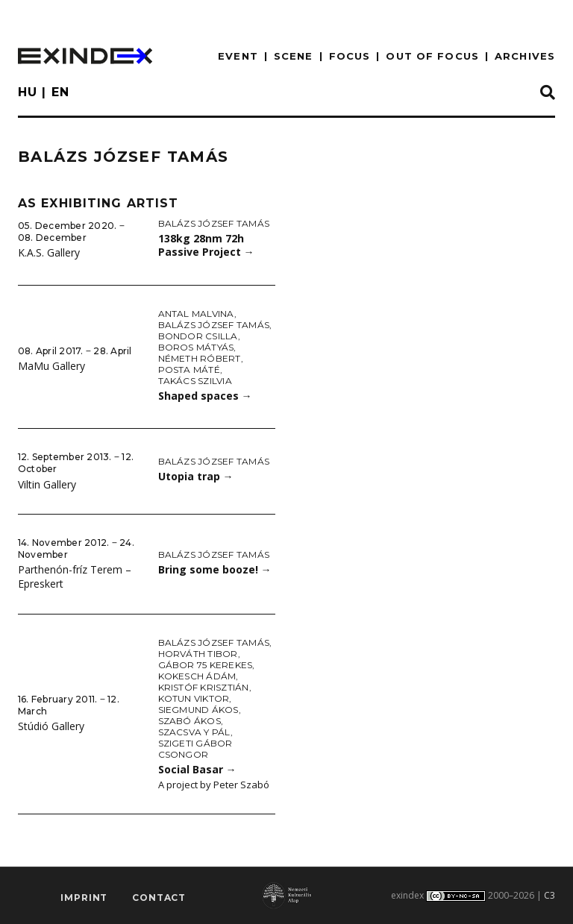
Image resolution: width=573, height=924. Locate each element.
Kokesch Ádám (197, 676)
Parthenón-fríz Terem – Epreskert (75, 576)
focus (350, 56)
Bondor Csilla (198, 336)
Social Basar (197, 769)
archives (525, 56)
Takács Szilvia (195, 381)
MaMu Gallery (51, 366)
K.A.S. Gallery (49, 252)
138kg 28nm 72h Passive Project (206, 245)
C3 (549, 895)
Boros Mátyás (196, 347)
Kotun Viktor (194, 698)
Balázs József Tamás (214, 223)
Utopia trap (196, 476)
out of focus (432, 56)
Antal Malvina (196, 314)
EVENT (238, 56)
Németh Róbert (200, 358)
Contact (159, 898)
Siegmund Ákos (198, 710)
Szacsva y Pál (194, 732)
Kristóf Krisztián (204, 687)
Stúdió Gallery (51, 726)
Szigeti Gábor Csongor (195, 749)
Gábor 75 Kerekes (206, 665)
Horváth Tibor (198, 654)
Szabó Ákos (190, 721)
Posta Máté (189, 370)
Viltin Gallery (47, 484)
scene (294, 56)
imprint (84, 898)
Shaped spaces (205, 396)
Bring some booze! (215, 569)
